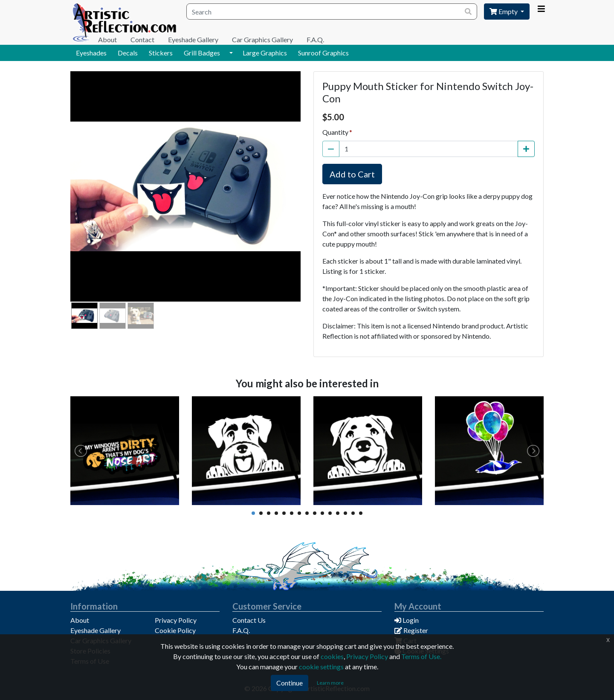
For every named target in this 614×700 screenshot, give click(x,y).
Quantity (335, 132)
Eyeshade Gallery (193, 39)
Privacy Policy (176, 620)
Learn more (330, 683)
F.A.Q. (315, 39)
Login (407, 620)
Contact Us (249, 620)
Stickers (161, 53)
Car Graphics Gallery (262, 39)
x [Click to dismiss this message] (608, 640)
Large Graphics (265, 53)
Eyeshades (91, 53)
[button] (231, 53)
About (107, 39)
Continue (290, 683)
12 (338, 513)
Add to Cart (352, 174)
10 (322, 513)
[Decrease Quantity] (331, 149)
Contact (142, 39)
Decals (128, 53)
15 (361, 513)
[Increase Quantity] (526, 149)
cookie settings (321, 667)
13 (345, 513)
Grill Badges (202, 53)
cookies (332, 656)
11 (330, 513)
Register (411, 630)
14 (353, 513)
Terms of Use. (421, 656)
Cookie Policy (175, 630)
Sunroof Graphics (323, 53)
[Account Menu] (541, 9)
